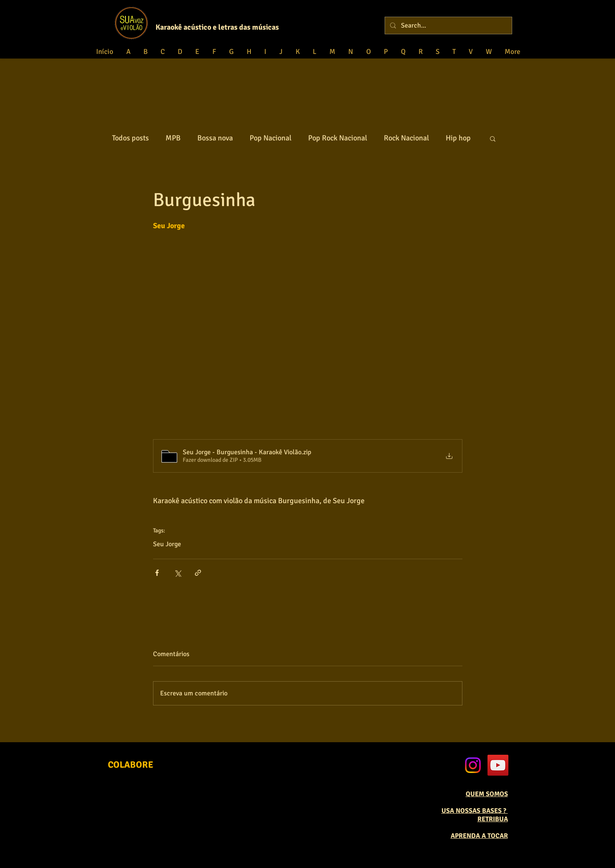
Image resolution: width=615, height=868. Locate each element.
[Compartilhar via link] (198, 573)
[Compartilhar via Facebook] (157, 573)
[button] (493, 138)
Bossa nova (215, 138)
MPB (173, 138)
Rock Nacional (406, 138)
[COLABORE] (131, 765)
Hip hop (458, 138)
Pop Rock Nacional (338, 138)
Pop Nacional (270, 138)
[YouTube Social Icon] (498, 765)
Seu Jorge (167, 544)
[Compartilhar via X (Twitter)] (177, 573)
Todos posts (130, 138)
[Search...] (448, 25)
